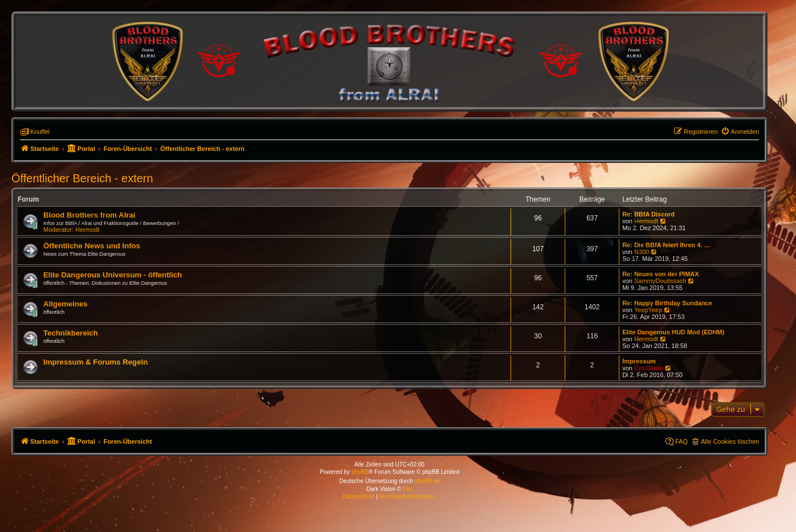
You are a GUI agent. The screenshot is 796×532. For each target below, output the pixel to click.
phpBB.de (427, 481)
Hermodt (87, 230)
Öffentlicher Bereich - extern (82, 178)
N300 (642, 252)
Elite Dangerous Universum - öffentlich (113, 275)
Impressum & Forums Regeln (95, 362)
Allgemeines (66, 304)
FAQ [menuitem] (681, 441)
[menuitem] (740, 132)
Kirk (408, 489)
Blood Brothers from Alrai (89, 215)
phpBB (360, 472)
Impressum (639, 361)
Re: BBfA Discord (648, 214)
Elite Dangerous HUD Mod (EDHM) (673, 332)
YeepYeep (648, 310)
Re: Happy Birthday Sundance (667, 303)
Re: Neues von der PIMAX (660, 274)
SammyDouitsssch (660, 281)
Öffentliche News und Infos (92, 246)
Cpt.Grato (649, 368)
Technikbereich (71, 333)
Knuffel (40, 132)
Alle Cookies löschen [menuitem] (730, 441)
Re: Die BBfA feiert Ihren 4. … (666, 245)
